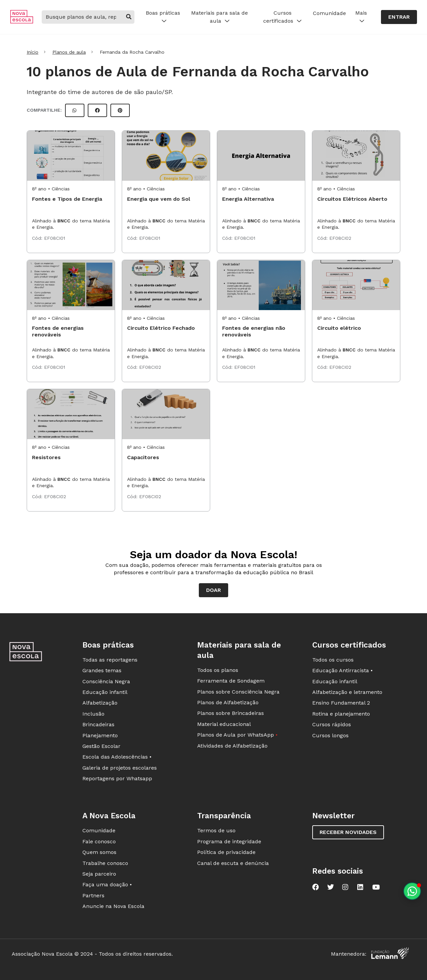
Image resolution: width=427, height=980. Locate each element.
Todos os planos (218, 670)
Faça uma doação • (107, 884)
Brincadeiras (98, 724)
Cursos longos (330, 735)
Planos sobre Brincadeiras (231, 713)
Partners (93, 895)
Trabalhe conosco (105, 863)
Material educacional (224, 724)
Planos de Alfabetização (228, 702)
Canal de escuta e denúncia (233, 863)
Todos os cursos (333, 660)
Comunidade (329, 13)
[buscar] (129, 17)
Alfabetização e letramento (347, 692)
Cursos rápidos (332, 724)
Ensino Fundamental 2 (341, 703)
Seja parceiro (99, 874)
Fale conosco (99, 841)
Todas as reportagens (110, 660)
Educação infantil (105, 692)
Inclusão (93, 714)
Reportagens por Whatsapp (117, 778)
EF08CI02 (340, 238)
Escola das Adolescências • (117, 757)
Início (33, 52)
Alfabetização (100, 703)
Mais (361, 17)
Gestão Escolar (101, 746)
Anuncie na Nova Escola (113, 906)
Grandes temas (102, 670)
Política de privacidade (226, 852)
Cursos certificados (282, 17)
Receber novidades (348, 832)
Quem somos (99, 852)
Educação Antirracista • (342, 670)
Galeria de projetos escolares (120, 768)
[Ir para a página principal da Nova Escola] (22, 22)
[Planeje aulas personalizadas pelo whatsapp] (412, 891)
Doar (213, 590)
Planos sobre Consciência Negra (238, 692)
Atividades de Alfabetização (232, 746)
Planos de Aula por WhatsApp (237, 735)
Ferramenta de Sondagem (231, 681)
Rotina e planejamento (341, 714)
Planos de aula (69, 52)
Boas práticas (163, 17)
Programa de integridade (229, 841)
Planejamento (100, 735)
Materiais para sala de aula (220, 17)
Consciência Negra (106, 681)
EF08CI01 (55, 238)
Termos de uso (216, 830)
